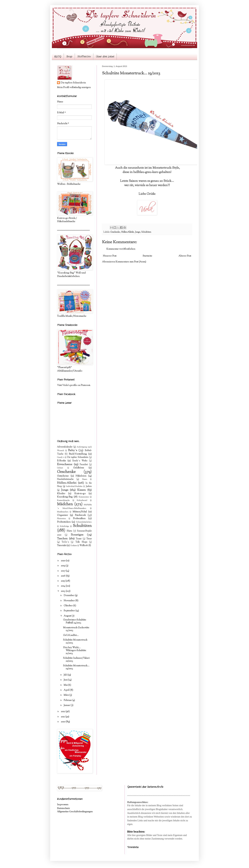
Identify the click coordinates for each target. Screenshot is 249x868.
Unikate (74, 546)
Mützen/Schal (80, 512)
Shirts (69, 531)
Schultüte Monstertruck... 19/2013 (76, 667)
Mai (66, 685)
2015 (63, 581)
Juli (66, 675)
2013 (63, 591)
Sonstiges (77, 535)
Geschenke (115, 232)
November (69, 601)
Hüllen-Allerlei (128, 232)
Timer (89, 539)
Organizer (63, 515)
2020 (63, 561)
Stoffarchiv (84, 57)
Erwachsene (65, 464)
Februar (68, 700)
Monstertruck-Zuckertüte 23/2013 (76, 629)
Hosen (85, 479)
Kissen (82, 490)
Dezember (69, 596)
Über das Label (105, 57)
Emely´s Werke (80, 461)
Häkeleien (81, 476)
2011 (63, 717)
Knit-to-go (80, 494)
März (66, 695)
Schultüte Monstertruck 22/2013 (75, 641)
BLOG (58, 57)
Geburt (60, 468)
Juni (66, 680)
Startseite (147, 256)
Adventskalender (65, 447)
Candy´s (61, 457)
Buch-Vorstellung (78, 454)
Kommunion (84, 497)
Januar (67, 705)
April (67, 690)
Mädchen (65, 504)
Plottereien (61, 519)
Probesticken (64, 522)
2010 (63, 722)
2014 (63, 586)
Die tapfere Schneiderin (73, 83)
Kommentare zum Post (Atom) (131, 262)
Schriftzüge (64, 526)
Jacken (89, 486)
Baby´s (73, 450)
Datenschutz (63, 808)
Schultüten (146, 232)
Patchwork (80, 515)
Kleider (61, 494)
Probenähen (79, 519)
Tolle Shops (81, 542)
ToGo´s (65, 542)
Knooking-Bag (65, 497)
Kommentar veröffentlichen (121, 249)
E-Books (61, 461)
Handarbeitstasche (65, 479)
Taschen (62, 539)
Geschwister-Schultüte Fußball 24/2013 (75, 621)
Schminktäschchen (84, 522)
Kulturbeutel (82, 500)
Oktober (68, 606)
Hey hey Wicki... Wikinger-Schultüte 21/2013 (75, 651)
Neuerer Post (110, 256)
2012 (63, 712)
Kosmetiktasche (63, 500)
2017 (63, 571)
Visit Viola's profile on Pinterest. (74, 385)
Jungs (138, 232)
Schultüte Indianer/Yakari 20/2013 (76, 660)
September (70, 611)
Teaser (79, 539)
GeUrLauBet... (71, 635)
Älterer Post (185, 256)
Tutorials (62, 546)
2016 (63, 576)
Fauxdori (84, 465)
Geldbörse (79, 468)
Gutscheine (63, 476)
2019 (63, 566)
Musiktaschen (63, 512)
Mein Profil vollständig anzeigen (74, 88)
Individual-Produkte (74, 486)
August (68, 616)
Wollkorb (84, 546)
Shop (69, 57)
